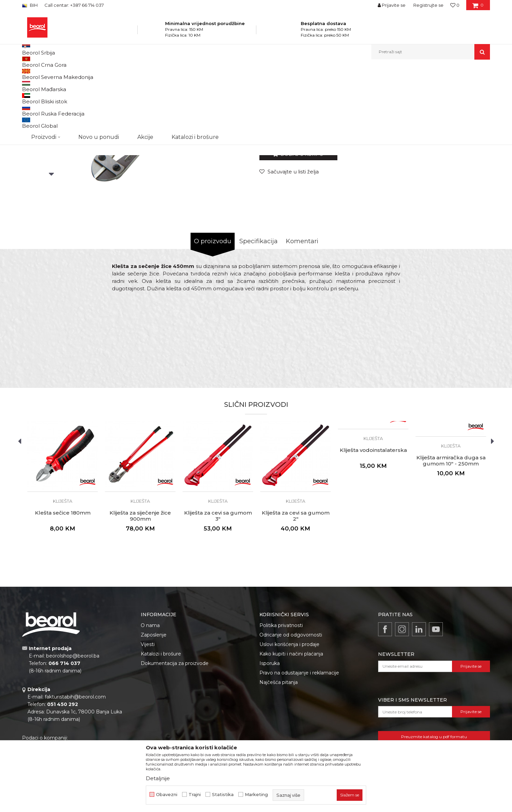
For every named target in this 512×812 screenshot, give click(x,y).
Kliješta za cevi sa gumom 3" (218, 586)
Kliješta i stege (155, 74)
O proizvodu (213, 311)
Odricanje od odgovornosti (291, 705)
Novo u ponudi (99, 52)
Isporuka (270, 733)
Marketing (256, 795)
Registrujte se (428, 5)
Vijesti (148, 714)
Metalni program (120, 74)
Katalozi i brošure (161, 724)
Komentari (302, 311)
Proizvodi (89, 74)
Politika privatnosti (281, 695)
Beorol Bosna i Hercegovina (49, 74)
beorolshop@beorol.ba (73, 726)
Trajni (195, 795)
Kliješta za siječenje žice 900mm (140, 586)
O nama (150, 695)
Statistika (223, 795)
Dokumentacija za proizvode (175, 733)
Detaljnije (158, 778)
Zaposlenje (154, 705)
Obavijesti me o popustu (462, 199)
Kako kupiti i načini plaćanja (291, 724)
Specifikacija (259, 311)
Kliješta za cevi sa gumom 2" (296, 586)
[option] (51, 126)
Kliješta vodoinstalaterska (373, 520)
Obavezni (167, 795)
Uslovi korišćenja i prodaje (289, 714)
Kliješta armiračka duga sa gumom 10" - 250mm (451, 530)
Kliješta (181, 74)
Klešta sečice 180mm (63, 583)
